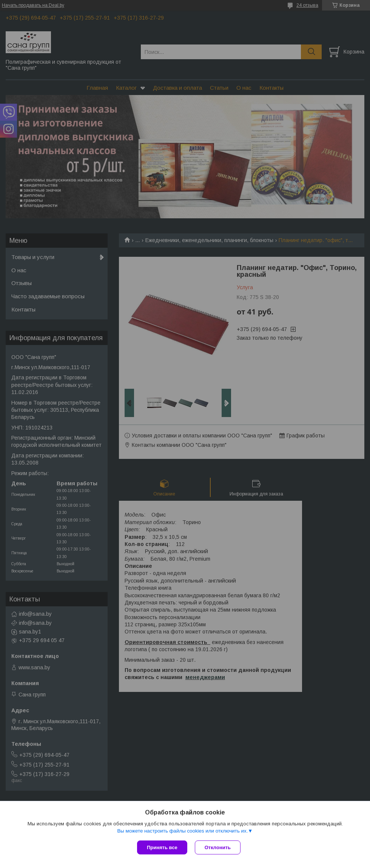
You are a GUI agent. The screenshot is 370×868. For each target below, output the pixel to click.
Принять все (162, 847)
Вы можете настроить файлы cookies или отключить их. (182, 831)
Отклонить (218, 847)
